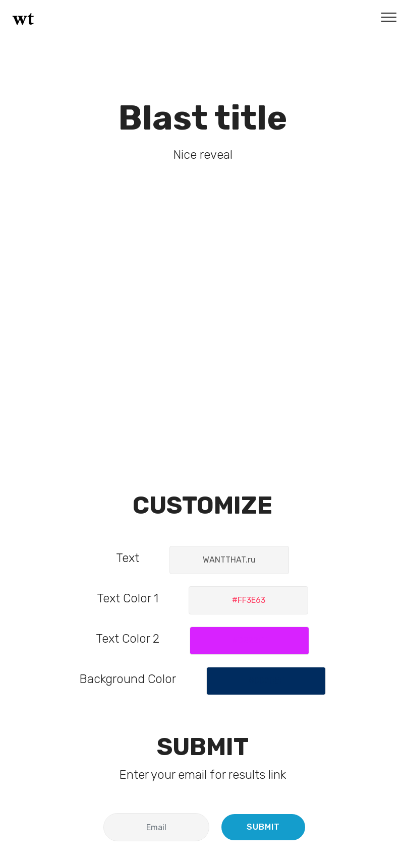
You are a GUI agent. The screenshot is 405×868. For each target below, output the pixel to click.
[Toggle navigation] (389, 17)
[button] (248, 600)
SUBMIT (263, 827)
